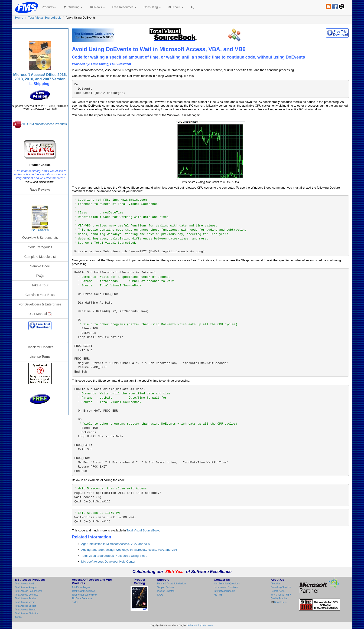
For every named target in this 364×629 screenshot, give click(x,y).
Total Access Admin (25, 584)
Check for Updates (40, 347)
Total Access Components (28, 591)
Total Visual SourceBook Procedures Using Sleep (114, 556)
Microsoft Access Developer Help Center (108, 562)
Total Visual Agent (81, 587)
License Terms (40, 357)
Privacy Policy (195, 625)
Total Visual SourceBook (44, 18)
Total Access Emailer (26, 598)
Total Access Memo (25, 602)
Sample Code (40, 266)
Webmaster (208, 625)
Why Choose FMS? (281, 595)
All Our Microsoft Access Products (44, 124)
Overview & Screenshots (40, 238)
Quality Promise (279, 598)
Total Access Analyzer (26, 587)
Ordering (73, 7)
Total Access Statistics (26, 613)
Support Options (166, 587)
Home (19, 18)
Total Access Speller (26, 606)
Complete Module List (40, 257)
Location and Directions (226, 587)
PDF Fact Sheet (40, 230)
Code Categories (40, 247)
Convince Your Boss (40, 295)
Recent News (278, 591)
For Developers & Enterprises (40, 304)
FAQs (40, 276)
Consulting (152, 7)
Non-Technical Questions (227, 584)
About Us (275, 584)
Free (124, 7)
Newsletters (280, 602)
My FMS (218, 595)
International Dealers (224, 591)
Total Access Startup (26, 610)
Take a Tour (40, 285)
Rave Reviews (40, 190)
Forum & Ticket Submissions (172, 584)
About (176, 7)
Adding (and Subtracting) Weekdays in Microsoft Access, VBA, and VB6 (129, 550)
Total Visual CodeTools (84, 591)
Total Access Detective (27, 595)
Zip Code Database (82, 598)
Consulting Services (281, 587)
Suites (18, 617)
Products (49, 7)
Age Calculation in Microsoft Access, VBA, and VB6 (116, 544)
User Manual (40, 314)
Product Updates (166, 591)
